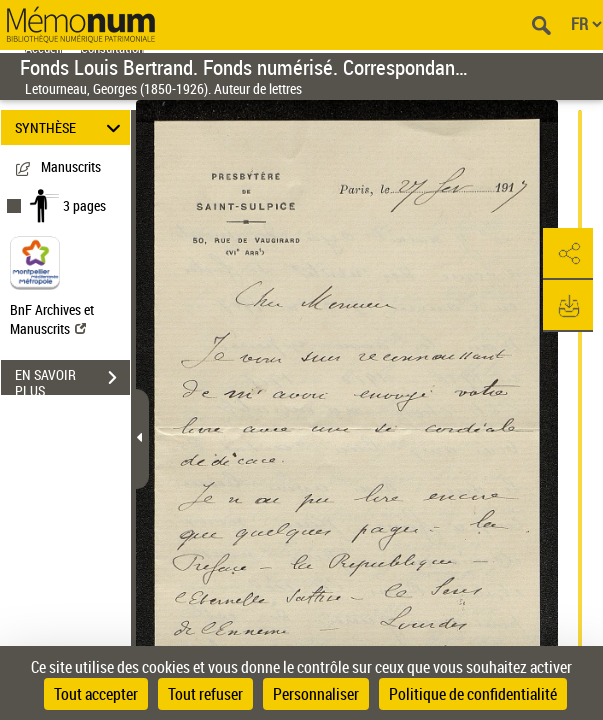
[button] (568, 254)
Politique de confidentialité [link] (473, 694)
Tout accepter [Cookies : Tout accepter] (96, 694)
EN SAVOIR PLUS (72, 380)
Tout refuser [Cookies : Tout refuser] (205, 694)
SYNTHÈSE (70, 127)
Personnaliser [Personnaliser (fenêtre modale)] (316, 694)
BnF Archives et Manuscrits (52, 319)
